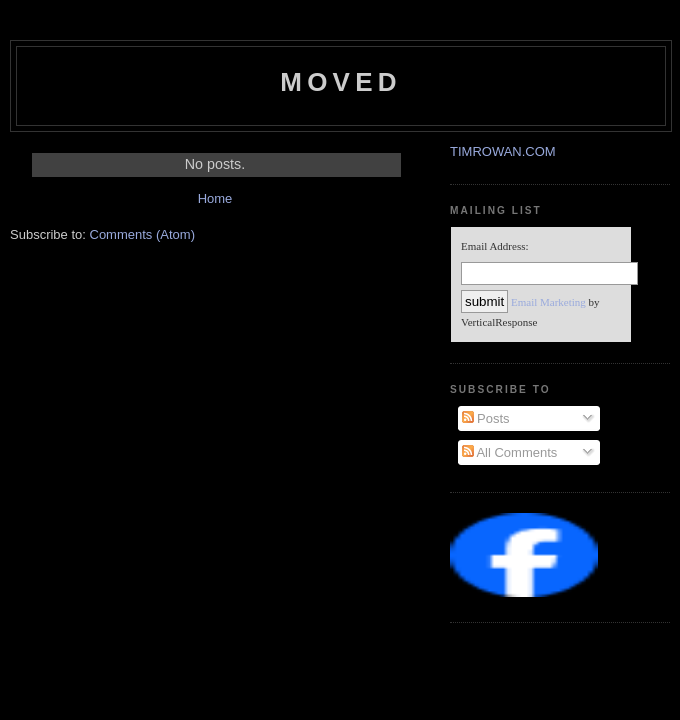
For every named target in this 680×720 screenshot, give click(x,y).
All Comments (510, 452)
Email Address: (495, 246)
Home (215, 198)
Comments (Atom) (142, 234)
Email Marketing (548, 302)
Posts (486, 418)
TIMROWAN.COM (503, 151)
